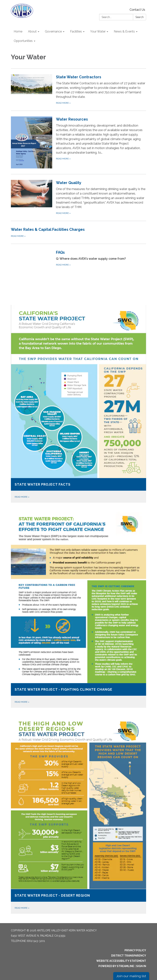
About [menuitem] (32, 31)
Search (140, 17)
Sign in (141, 966)
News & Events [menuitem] (124, 31)
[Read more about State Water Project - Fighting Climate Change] (78, 608)
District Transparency (129, 956)
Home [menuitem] (18, 31)
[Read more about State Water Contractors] (78, 89)
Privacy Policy (135, 950)
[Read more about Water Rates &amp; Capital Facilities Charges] (78, 232)
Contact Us (137, 10)
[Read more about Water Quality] (78, 197)
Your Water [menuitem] (98, 31)
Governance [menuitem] (53, 31)
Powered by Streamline (116, 966)
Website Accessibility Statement (121, 961)
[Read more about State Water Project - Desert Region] (78, 814)
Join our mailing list (131, 976)
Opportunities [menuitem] (23, 41)
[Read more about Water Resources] (78, 142)
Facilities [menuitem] (76, 31)
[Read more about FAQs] (78, 270)
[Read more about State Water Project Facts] (78, 404)
